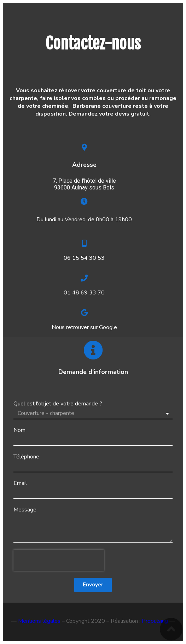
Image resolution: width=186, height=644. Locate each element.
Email (20, 483)
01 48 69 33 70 (84, 293)
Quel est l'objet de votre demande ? (58, 404)
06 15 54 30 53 (84, 258)
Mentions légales (39, 621)
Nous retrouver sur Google (84, 327)
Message (25, 510)
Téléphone (26, 457)
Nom (19, 430)
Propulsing (155, 621)
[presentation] (59, 560)
